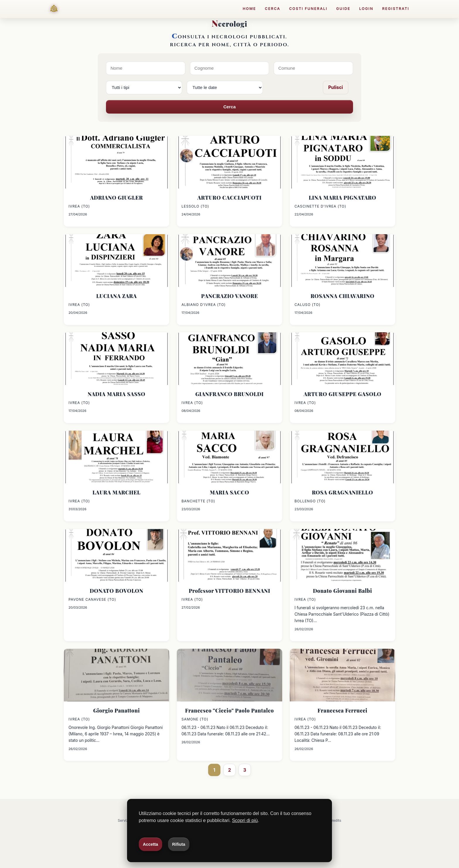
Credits (335, 820)
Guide (343, 9)
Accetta (150, 844)
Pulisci (335, 87)
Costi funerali (308, 9)
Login (366, 9)
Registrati (396, 9)
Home (249, 9)
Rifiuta (179, 844)
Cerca (273, 9)
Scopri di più (245, 820)
